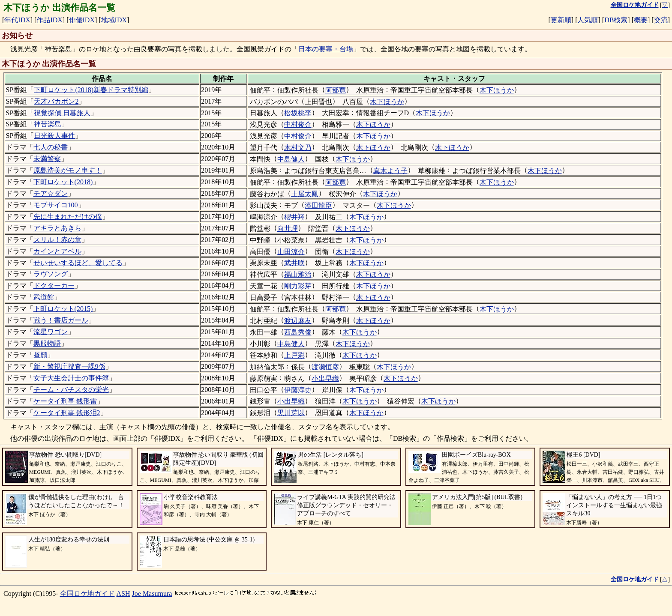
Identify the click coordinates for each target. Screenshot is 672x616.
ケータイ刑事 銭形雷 (65, 401)
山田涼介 (291, 252)
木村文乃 (298, 148)
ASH (123, 594)
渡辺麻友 (298, 321)
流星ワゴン (51, 332)
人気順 (588, 20)
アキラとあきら (57, 228)
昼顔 (40, 355)
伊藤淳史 (298, 390)
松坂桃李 (298, 113)
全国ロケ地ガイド (87, 594)
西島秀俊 (298, 332)
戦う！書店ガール (61, 320)
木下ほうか (497, 90)
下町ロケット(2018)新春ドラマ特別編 (91, 90)
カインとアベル (57, 251)
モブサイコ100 (56, 205)
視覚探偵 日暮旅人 (62, 113)
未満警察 (47, 159)
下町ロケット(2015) (63, 309)
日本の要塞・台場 (326, 49)
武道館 (44, 297)
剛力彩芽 (298, 286)
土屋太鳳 (305, 194)
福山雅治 (298, 274)
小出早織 (325, 378)
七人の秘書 (51, 147)
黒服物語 (47, 343)
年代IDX (17, 20)
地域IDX (114, 20)
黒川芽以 (291, 413)
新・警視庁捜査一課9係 (69, 366)
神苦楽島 (48, 124)
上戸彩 (294, 355)
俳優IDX (82, 20)
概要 (641, 20)
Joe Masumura (152, 594)
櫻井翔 (294, 217)
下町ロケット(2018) (63, 182)
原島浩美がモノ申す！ (68, 170)
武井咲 (294, 263)
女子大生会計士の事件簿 (71, 378)
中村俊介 (298, 124)
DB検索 (616, 20)
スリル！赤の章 (57, 240)
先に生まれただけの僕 (68, 217)
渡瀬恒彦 (325, 367)
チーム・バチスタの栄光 (71, 390)
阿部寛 (336, 90)
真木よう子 (390, 171)
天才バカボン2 (56, 101)
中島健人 (291, 159)
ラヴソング (51, 274)
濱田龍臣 (318, 205)
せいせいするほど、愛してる (78, 263)
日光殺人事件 (54, 136)
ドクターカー (54, 286)
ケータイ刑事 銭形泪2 (67, 413)
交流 (661, 20)
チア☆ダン (51, 193)
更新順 (561, 20)
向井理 (288, 229)
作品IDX (49, 20)
